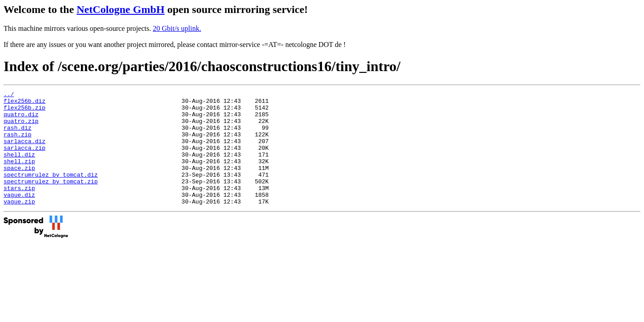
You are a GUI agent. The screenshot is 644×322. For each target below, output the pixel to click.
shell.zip (19, 176)
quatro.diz (21, 119)
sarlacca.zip (25, 160)
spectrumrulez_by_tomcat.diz (51, 192)
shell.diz (19, 168)
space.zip (19, 184)
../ (9, 95)
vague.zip (19, 224)
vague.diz (19, 216)
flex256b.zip (25, 111)
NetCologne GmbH (121, 9)
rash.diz (17, 136)
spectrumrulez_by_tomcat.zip (51, 200)
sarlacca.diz (25, 152)
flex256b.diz (25, 103)
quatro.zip (21, 127)
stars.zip (19, 208)
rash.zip (17, 144)
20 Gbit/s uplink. (177, 28)
